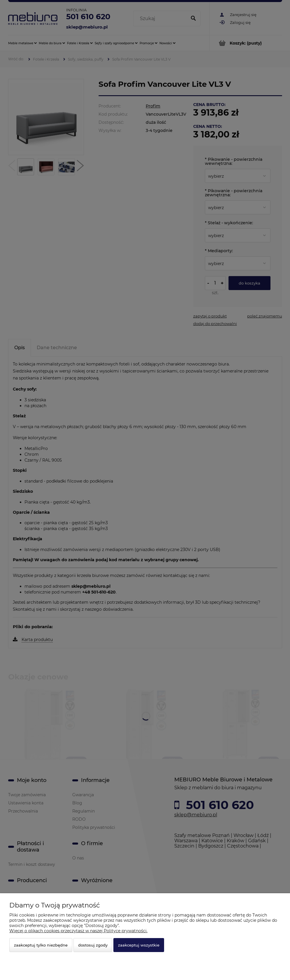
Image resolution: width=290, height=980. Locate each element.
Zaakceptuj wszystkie (139, 945)
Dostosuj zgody (93, 945)
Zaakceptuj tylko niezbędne (41, 945)
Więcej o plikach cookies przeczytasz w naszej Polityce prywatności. (78, 931)
